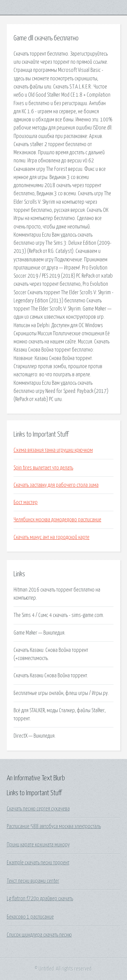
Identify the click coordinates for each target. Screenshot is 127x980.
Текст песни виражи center (33, 881)
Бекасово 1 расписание (30, 917)
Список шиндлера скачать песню (39, 935)
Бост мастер (26, 502)
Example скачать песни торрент (38, 863)
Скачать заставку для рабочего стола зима (56, 485)
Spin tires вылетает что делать (43, 468)
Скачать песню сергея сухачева (38, 809)
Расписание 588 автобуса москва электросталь (54, 826)
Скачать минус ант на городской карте (51, 537)
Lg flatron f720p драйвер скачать (40, 899)
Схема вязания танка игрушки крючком (53, 450)
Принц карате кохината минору (38, 845)
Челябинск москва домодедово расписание (57, 520)
